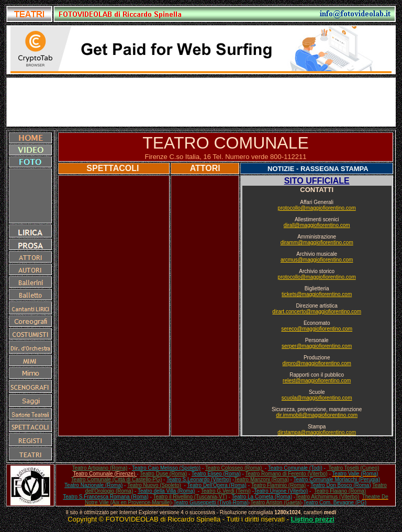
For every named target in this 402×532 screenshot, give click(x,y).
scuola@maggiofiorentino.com (317, 398)
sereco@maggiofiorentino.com (317, 329)
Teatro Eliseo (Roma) (216, 474)
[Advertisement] (201, 102)
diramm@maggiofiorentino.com (317, 242)
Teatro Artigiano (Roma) (100, 468)
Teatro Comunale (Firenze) (105, 474)
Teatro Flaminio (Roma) (278, 485)
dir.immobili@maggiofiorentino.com (317, 415)
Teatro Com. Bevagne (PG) (335, 502)
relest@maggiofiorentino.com (317, 381)
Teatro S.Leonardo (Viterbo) (199, 479)
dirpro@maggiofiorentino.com (317, 363)
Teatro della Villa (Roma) (166, 491)
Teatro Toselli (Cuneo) (353, 468)
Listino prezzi (313, 519)
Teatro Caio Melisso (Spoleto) (166, 468)
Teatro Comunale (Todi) (295, 468)
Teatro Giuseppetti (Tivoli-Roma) (211, 502)
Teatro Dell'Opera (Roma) (217, 485)
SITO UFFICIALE (317, 181)
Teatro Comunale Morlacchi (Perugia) (337, 479)
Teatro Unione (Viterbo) (281, 491)
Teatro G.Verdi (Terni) (226, 491)
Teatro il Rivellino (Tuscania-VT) (190, 497)
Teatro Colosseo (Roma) (234, 468)
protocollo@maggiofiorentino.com (317, 208)
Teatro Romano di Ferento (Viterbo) (287, 474)
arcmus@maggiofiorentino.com (317, 260)
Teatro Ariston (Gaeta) (276, 502)
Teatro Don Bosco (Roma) (341, 485)
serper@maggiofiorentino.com (317, 346)
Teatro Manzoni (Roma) (261, 479)
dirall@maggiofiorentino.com (317, 225)
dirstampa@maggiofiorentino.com (317, 432)
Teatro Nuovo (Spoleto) (154, 485)
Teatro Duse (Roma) (163, 474)
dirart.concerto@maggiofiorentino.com (317, 312)
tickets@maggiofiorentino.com (317, 294)
